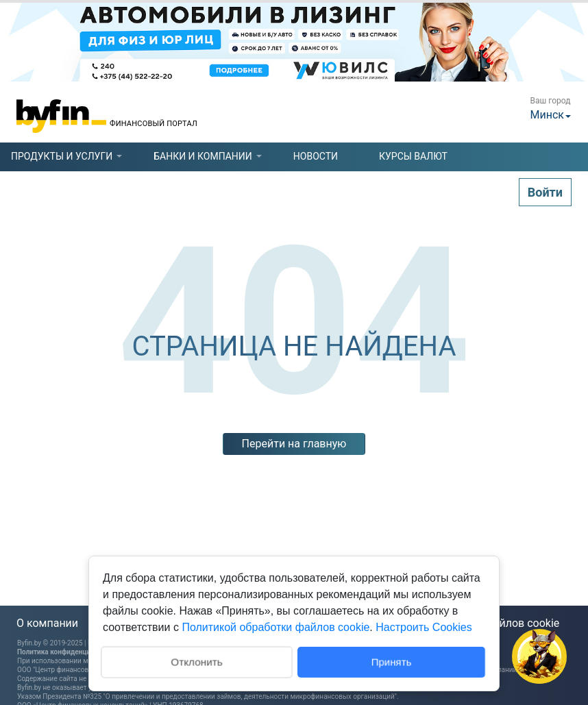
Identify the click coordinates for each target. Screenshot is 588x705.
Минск (547, 115)
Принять (392, 661)
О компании (47, 623)
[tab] (62, 156)
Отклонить (196, 661)
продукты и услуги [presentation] (62, 156)
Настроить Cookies (424, 627)
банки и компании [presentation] (203, 156)
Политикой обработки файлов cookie (275, 627)
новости (316, 156)
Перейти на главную (294, 444)
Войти (545, 192)
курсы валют (413, 156)
